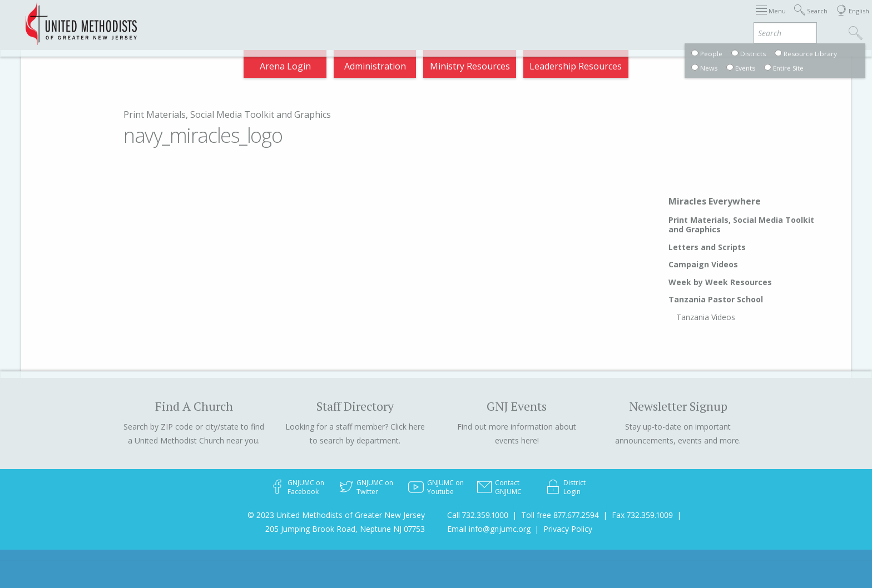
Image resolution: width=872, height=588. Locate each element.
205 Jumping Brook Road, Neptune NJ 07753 (345, 529)
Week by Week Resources (720, 282)
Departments (643, 19)
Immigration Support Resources (423, 19)
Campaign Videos (703, 264)
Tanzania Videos (706, 317)
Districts (582, 19)
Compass (772, 19)
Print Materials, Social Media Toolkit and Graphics (227, 114)
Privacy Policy (568, 529)
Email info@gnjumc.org (489, 529)
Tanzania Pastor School (716, 299)
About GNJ (527, 19)
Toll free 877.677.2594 (560, 515)
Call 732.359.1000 (478, 515)
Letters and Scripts (707, 247)
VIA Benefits (712, 19)
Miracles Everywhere (715, 201)
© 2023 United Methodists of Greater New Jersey (336, 515)
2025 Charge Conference (289, 19)
